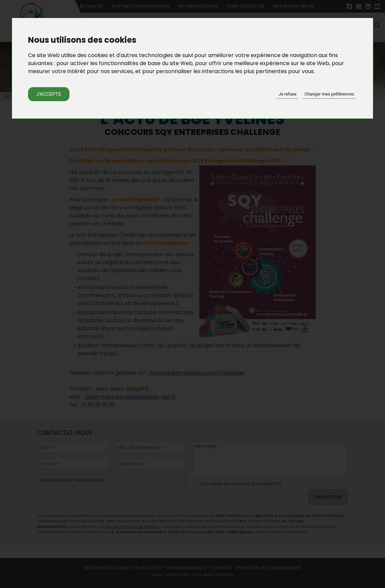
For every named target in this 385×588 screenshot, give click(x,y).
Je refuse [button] (287, 94)
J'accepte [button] (49, 94)
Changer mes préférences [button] (329, 94)
